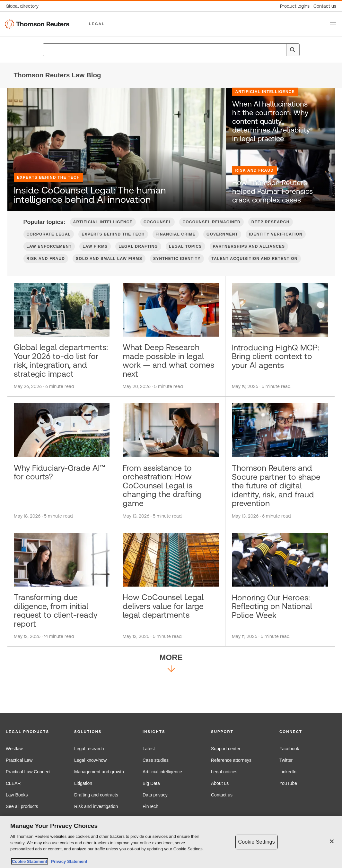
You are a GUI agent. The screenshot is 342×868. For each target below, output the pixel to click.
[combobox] (171, 50)
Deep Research (271, 233)
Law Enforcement (49, 258)
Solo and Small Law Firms (109, 270)
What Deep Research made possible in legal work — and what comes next (168, 374)
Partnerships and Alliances (249, 258)
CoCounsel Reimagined (211, 233)
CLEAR (13, 783)
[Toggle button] (333, 24)
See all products (22, 806)
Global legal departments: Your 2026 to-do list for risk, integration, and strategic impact (59, 379)
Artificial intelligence (162, 772)
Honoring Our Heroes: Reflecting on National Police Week (276, 638)
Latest (149, 749)
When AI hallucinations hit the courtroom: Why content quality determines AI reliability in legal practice (273, 140)
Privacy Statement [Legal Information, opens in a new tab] (68, 861)
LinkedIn (288, 772)
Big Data (151, 783)
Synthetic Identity (177, 270)
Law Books (17, 795)
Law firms (95, 258)
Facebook (289, 749)
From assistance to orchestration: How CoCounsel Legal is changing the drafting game (167, 513)
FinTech (150, 806)
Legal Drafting (138, 258)
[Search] (293, 50)
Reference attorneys (231, 760)
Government (222, 245)
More (171, 699)
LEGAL (97, 24)
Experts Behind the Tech (48, 165)
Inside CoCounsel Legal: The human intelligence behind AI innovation (107, 194)
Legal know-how (90, 760)
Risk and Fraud (255, 186)
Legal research (89, 749)
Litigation (83, 783)
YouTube (288, 783)
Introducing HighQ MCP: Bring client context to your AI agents (269, 374)
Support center (226, 749)
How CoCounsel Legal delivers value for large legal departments (168, 638)
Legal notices (224, 772)
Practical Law (19, 760)
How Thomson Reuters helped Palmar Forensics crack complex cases (272, 205)
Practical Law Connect (28, 772)
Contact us (222, 795)
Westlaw (14, 749)
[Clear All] (280, 50)
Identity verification (276, 245)
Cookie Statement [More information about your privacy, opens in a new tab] (30, 861)
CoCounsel (158, 233)
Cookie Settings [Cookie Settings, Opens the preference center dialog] (257, 842)
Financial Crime (176, 245)
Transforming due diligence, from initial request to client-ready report (60, 643)
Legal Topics (185, 258)
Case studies (156, 760)
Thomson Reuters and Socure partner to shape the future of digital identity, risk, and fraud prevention (279, 513)
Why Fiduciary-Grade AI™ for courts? (56, 498)
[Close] (332, 841)
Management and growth (99, 772)
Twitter (286, 760)
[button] (34, 732)
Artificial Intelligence (265, 118)
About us (220, 783)
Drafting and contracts (96, 795)
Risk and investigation (96, 806)
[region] (171, 842)
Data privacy (155, 795)
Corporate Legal (49, 245)
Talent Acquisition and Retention (255, 270)
